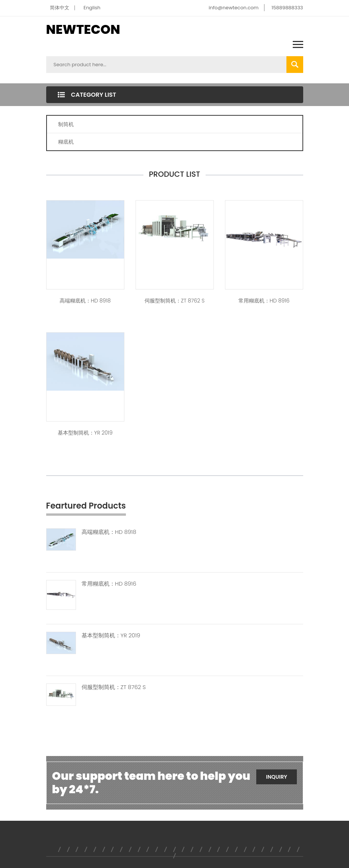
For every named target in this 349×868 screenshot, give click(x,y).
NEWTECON (83, 29)
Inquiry (277, 777)
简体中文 (60, 8)
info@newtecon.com (234, 8)
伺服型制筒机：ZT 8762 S (174, 301)
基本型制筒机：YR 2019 (85, 433)
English (92, 8)
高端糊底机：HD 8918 (85, 301)
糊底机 (66, 142)
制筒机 (66, 124)
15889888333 (287, 8)
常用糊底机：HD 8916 (264, 301)
